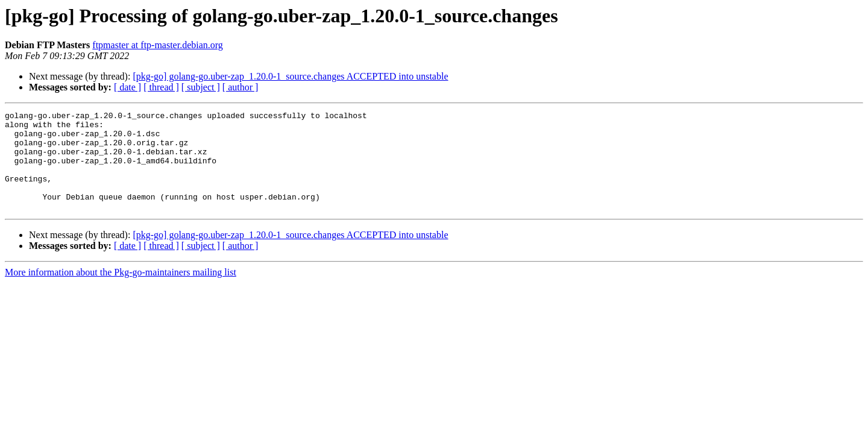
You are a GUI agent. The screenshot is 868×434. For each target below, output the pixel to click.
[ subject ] (201, 87)
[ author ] (241, 87)
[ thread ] (161, 87)
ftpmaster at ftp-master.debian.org (158, 45)
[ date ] (127, 87)
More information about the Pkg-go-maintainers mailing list (121, 292)
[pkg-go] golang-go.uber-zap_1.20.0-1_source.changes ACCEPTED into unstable (290, 76)
